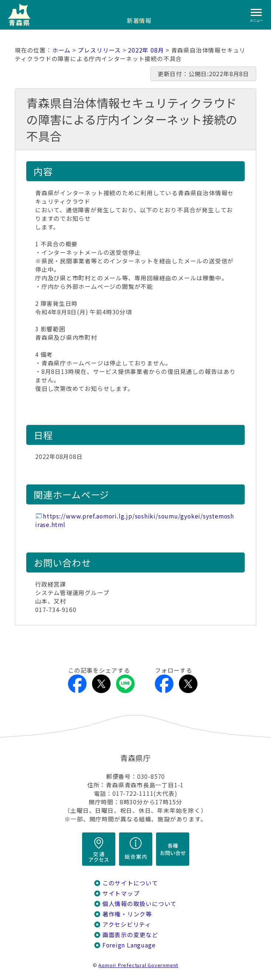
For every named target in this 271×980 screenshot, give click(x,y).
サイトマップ (121, 893)
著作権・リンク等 (127, 914)
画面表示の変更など (130, 935)
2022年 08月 (146, 50)
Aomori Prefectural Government (138, 965)
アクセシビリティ (127, 924)
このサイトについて (130, 883)
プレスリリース (99, 50)
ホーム (61, 50)
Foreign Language (129, 945)
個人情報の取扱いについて (140, 904)
